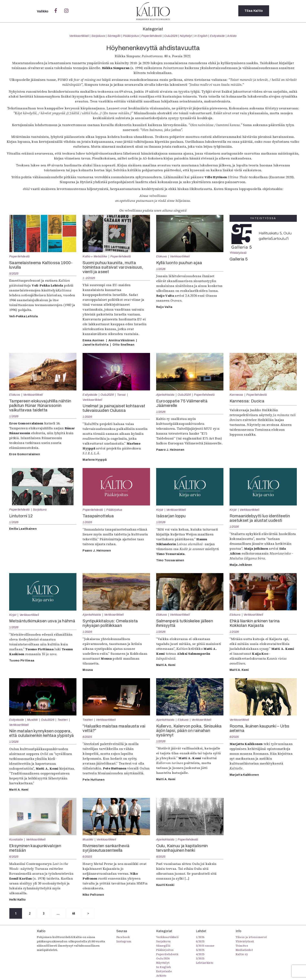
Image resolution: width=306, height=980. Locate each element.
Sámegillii (114, 36)
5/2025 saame (205, 946)
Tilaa (254, 11)
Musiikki (33, 720)
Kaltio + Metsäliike (95, 256)
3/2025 (200, 959)
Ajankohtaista (165, 395)
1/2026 (161, 269)
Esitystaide (217, 36)
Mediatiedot (244, 950)
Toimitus (242, 946)
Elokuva (162, 256)
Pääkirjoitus (131, 36)
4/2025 (200, 954)
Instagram (124, 942)
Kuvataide (16, 839)
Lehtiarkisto (205, 963)
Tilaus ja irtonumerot (251, 937)
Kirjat (160, 510)
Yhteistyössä (238, 253)
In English (201, 36)
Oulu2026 (171, 36)
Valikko (43, 11)
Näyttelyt (186, 36)
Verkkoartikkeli (79, 36)
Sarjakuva (98, 36)
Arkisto (232, 36)
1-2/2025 (89, 278)
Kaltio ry (242, 954)
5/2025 (14, 274)
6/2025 (87, 737)
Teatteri (63, 720)
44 (79, 914)
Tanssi (121, 395)
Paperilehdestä (151, 36)
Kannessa (236, 395)
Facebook (123, 937)
